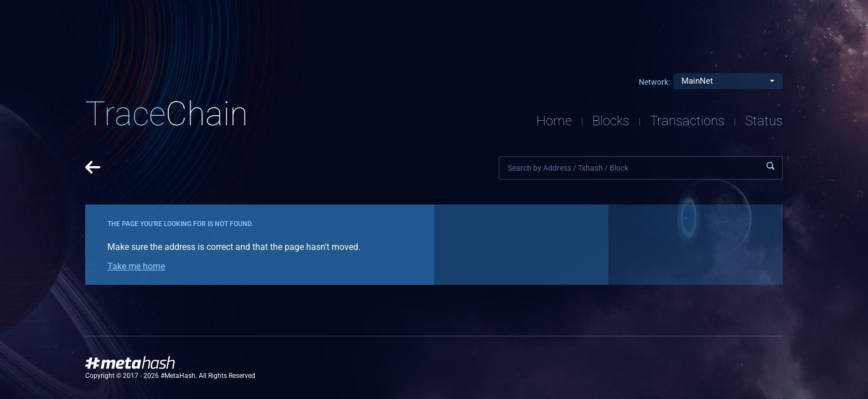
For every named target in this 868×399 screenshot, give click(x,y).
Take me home (136, 266)
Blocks (611, 121)
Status (764, 121)
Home (554, 121)
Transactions (687, 121)
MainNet (697, 81)
